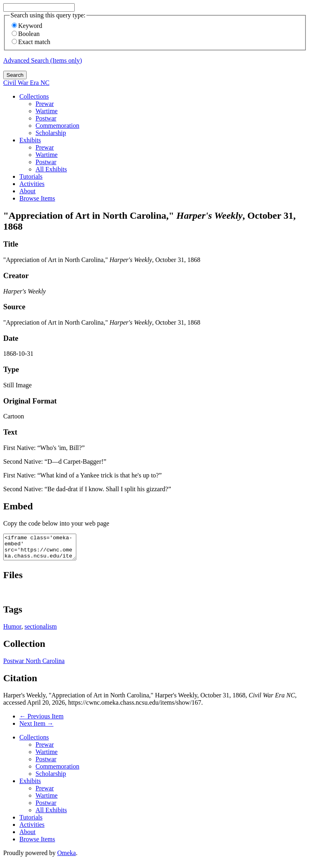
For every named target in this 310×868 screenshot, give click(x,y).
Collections (34, 96)
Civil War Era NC (26, 83)
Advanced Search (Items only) (43, 60)
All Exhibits (51, 169)
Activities (32, 184)
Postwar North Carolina (34, 666)
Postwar (46, 118)
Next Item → (36, 728)
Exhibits (30, 140)
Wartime (47, 111)
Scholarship (51, 133)
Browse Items (37, 198)
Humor (12, 631)
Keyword (27, 26)
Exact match (31, 42)
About (27, 191)
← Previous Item (41, 721)
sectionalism (41, 631)
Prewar (45, 104)
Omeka (67, 858)
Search (15, 75)
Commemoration (57, 126)
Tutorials (31, 176)
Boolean (26, 34)
